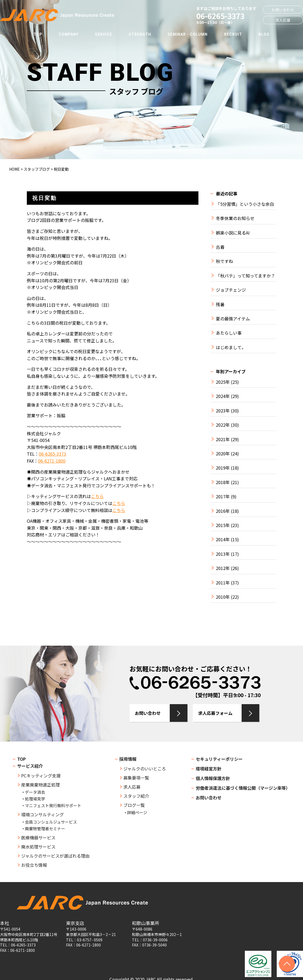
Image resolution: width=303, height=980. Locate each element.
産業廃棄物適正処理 (40, 785)
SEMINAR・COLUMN (188, 34)
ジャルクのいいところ (145, 769)
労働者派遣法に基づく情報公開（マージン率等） (243, 788)
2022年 (223, 425)
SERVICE (104, 34)
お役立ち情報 (34, 865)
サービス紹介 (30, 766)
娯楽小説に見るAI (233, 233)
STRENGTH (140, 34)
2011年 (223, 583)
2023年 (223, 411)
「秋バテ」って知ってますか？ (245, 276)
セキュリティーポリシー (219, 759)
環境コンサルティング (43, 814)
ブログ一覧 (134, 805)
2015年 (223, 525)
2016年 (223, 511)
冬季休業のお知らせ (235, 218)
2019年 (223, 468)
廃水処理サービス (38, 847)
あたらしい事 (229, 333)
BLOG (264, 34)
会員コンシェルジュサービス (51, 822)
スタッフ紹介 (136, 796)
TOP (38, 34)
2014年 (223, 540)
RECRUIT (233, 34)
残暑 (220, 304)
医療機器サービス (38, 838)
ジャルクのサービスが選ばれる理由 (55, 856)
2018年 (223, 482)
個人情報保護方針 (213, 778)
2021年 (223, 439)
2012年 (223, 568)
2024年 (223, 396)
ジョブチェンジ (231, 290)
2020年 (223, 454)
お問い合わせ (283, 10)
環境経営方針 (209, 769)
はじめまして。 (231, 347)
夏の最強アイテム (233, 319)
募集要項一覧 (136, 778)
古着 (220, 247)
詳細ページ (137, 812)
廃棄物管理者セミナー (45, 829)
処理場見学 (35, 799)
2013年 (223, 554)
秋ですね (224, 261)
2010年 (223, 597)
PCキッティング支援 (41, 776)
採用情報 (128, 759)
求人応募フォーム (215, 713)
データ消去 (35, 792)
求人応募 (283, 20)
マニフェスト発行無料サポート (53, 805)
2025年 (223, 382)
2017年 (223, 497)
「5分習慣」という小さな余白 (245, 204)
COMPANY (69, 34)
